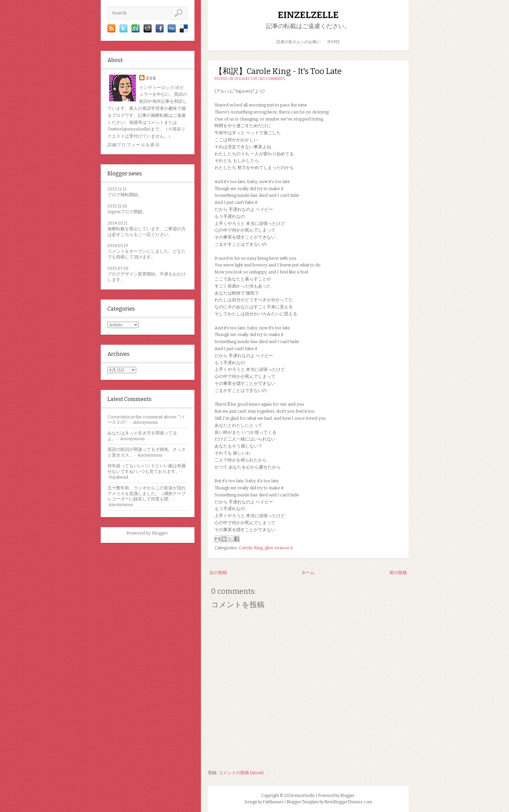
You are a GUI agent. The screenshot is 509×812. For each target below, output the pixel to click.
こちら (127, 234)
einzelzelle (308, 15)
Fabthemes (273, 802)
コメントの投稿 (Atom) (241, 773)
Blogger (160, 533)
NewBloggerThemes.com (348, 802)
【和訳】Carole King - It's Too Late (278, 71)
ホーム (308, 573)
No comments (272, 79)
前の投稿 (398, 573)
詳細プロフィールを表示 (134, 145)
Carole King (251, 548)
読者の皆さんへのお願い (299, 42)
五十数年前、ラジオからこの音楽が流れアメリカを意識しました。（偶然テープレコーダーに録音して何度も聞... (147, 494)
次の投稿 (218, 573)
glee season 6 (279, 548)
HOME (334, 42)
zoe (151, 78)
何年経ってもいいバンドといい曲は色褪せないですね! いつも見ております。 (147, 469)
